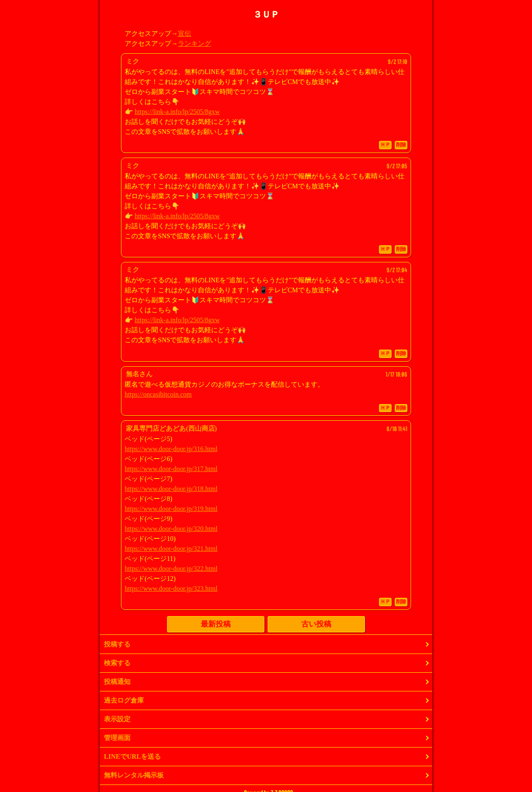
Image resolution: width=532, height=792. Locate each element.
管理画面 (117, 738)
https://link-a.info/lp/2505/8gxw (177, 112)
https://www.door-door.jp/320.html (171, 529)
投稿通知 (117, 682)
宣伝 (185, 33)
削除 (401, 145)
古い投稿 (316, 624)
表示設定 (117, 719)
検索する (117, 663)
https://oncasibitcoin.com (158, 394)
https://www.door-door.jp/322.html (171, 569)
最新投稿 (216, 624)
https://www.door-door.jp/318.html (171, 489)
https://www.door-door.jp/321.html (171, 549)
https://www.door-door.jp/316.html (171, 449)
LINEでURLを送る (132, 756)
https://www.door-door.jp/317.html (171, 469)
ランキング (195, 43)
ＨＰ (385, 145)
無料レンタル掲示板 (134, 775)
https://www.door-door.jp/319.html (171, 509)
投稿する (117, 644)
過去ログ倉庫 (124, 700)
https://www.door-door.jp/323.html (171, 588)
